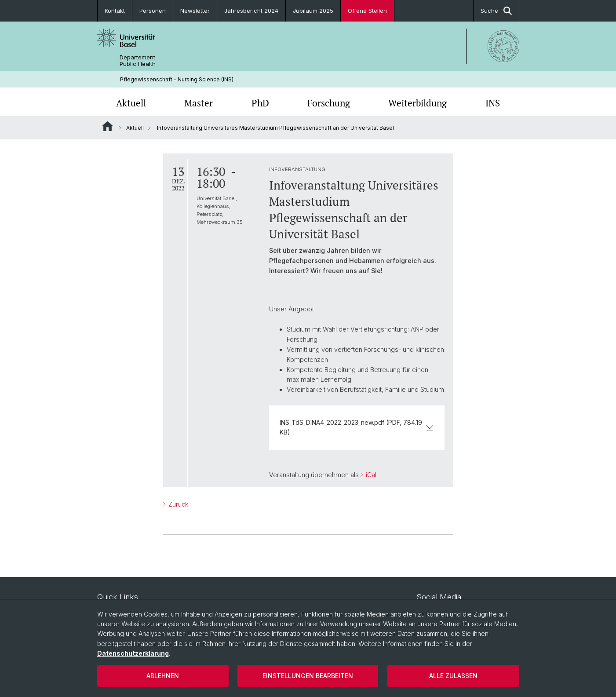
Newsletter (195, 11)
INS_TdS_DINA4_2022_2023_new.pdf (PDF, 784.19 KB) (357, 427)
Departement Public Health (138, 61)
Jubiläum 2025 (313, 11)
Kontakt (115, 11)
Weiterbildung (417, 103)
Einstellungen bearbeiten (308, 676)
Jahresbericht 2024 (251, 11)
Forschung (329, 103)
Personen (153, 11)
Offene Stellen (367, 11)
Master (199, 103)
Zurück (177, 504)
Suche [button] (496, 11)
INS (493, 103)
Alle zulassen (453, 676)
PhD (260, 103)
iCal (370, 475)
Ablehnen (163, 676)
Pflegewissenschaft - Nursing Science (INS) (177, 79)
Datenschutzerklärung (133, 653)
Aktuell (131, 103)
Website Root (108, 126)
